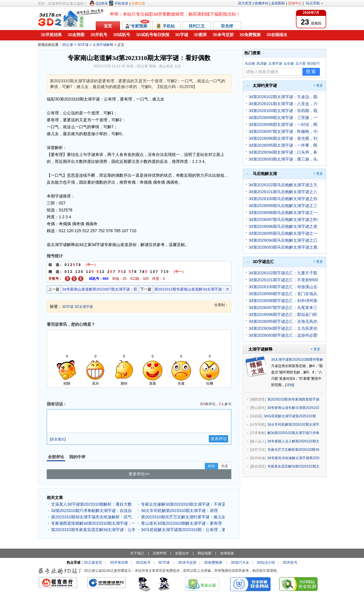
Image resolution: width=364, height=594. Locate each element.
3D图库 (200, 35)
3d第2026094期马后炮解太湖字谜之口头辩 (283, 240)
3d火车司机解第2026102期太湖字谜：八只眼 (293, 424)
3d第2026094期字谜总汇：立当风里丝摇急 (283, 328)
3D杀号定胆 (223, 35)
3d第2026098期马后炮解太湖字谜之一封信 (283, 213)
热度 (225, 466)
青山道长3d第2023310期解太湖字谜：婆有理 (181, 523)
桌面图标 (278, 3)
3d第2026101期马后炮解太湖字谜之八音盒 (283, 192)
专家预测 (136, 26)
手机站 (167, 26)
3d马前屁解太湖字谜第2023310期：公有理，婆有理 (183, 530)
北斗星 (301, 64)
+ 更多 (318, 85)
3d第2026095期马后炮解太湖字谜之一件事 (283, 233)
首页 (108, 26)
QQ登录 (99, 3)
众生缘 (289, 64)
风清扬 (262, 64)
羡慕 (153, 383)
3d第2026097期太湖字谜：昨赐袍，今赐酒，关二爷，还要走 (283, 131)
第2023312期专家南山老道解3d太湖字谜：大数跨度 (191, 290)
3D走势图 (76, 35)
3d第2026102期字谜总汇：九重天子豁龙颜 (283, 273)
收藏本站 (262, 3)
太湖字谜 (275, 64)
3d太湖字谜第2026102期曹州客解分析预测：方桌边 (311, 360)
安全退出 (58, 439)
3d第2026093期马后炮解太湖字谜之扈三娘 (283, 247)
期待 (124, 383)
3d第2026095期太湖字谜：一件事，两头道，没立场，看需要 (283, 145)
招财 (67, 383)
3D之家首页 (93, 563)
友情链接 (227, 553)
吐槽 (210, 383)
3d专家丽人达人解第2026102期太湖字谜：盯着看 (293, 441)
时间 (211, 466)
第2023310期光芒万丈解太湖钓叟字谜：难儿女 (183, 517)
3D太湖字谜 (84, 307)
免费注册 (138, 3)
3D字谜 (182, 35)
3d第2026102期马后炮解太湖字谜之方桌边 (283, 185)
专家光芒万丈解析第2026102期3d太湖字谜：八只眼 (293, 450)
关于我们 (137, 553)
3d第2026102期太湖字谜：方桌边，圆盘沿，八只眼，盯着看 (283, 97)
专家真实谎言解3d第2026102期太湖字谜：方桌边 (293, 466)
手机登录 (119, 3)
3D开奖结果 (51, 35)
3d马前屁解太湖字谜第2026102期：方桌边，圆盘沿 (290, 416)
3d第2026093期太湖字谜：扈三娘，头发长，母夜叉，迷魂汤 (283, 159)
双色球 (227, 26)
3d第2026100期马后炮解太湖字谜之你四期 (283, 199)
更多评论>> (139, 474)
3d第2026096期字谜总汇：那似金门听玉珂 (283, 314)
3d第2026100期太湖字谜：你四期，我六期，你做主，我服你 (283, 111)
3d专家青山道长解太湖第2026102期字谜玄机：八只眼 (293, 408)
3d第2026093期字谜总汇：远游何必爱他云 (283, 335)
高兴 (95, 383)
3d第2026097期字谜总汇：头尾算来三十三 (283, 308)
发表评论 (219, 439)
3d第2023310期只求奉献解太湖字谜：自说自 (91, 511)
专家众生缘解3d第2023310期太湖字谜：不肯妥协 (183, 504)
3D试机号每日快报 (153, 35)
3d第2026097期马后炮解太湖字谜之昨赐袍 (283, 219)
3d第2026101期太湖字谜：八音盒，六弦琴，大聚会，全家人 (283, 104)
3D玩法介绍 (266, 563)
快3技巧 (313, 64)
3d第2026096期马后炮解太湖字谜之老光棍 (283, 226)
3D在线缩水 (277, 35)
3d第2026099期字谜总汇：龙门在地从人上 (283, 294)
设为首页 (245, 3)
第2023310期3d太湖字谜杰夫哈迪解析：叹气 (91, 517)
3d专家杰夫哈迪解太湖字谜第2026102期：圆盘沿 (293, 458)
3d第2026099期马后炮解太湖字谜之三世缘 (283, 206)
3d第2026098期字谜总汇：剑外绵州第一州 (283, 301)
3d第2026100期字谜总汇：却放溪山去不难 (283, 287)
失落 (181, 383)
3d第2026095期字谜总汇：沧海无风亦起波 (283, 321)
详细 (290, 385)
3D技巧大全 (240, 563)
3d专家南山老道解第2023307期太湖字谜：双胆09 (99, 290)
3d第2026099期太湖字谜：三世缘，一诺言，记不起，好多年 (283, 118)
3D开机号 (99, 35)
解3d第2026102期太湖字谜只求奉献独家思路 (293, 433)
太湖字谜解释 (103, 45)
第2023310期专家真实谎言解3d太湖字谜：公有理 (93, 530)
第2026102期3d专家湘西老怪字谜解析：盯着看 (293, 399)
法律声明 (160, 553)
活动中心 (295, 3)
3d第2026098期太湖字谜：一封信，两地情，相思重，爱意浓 (283, 124)
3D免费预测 (250, 35)
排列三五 (197, 26)
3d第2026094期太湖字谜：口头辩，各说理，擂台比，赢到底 (283, 152)
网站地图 (204, 553)
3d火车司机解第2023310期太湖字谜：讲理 (179, 511)
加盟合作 (182, 553)
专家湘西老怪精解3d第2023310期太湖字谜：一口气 (93, 523)
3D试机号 (122, 35)
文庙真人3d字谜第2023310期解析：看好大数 (91, 504)
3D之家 (68, 45)
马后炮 (250, 64)
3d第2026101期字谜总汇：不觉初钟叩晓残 (283, 280)
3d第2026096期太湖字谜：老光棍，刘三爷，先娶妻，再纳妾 (283, 138)
